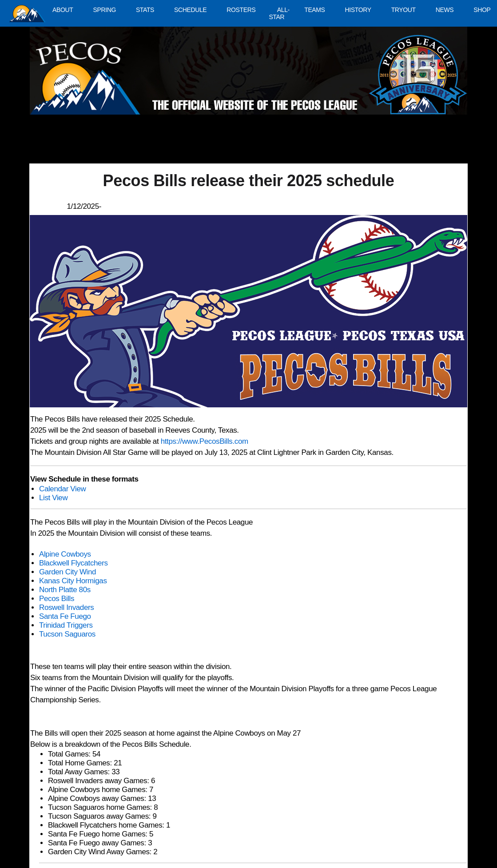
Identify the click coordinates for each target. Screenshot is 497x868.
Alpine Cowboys (65, 554)
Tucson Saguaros (67, 634)
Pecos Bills (57, 599)
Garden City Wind (68, 572)
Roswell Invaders (66, 607)
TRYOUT (404, 10)
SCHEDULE (190, 10)
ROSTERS (241, 10)
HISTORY (358, 10)
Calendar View (62, 489)
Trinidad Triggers (66, 625)
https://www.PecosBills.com (205, 441)
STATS (145, 10)
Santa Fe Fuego (65, 616)
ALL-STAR (279, 13)
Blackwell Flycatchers (74, 563)
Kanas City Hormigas (73, 581)
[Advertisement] (193, 143)
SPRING (104, 10)
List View (53, 498)
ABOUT (63, 10)
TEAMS (314, 10)
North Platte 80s (65, 590)
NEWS (445, 10)
